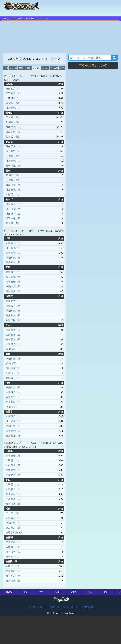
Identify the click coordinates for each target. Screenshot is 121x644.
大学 (41, 592)
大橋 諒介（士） (14, 243)
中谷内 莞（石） (14, 258)
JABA (73, 592)
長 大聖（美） (13, 117)
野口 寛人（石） (14, 93)
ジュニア (57, 592)
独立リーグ (17, 18)
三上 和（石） (13, 513)
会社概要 (50, 607)
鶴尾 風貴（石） (14, 291)
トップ (6, 68)
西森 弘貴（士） (14, 88)
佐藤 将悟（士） (14, 301)
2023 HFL (30, 18)
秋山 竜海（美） (14, 528)
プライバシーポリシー (69, 607)
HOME (9, 592)
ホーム (5, 18)
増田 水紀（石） (14, 166)
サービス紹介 (35, 607)
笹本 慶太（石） (14, 339)
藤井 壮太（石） (14, 262)
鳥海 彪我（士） (14, 277)
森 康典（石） (13, 103)
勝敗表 (29, 68)
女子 (106, 592)
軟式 (90, 592)
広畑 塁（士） (13, 460)
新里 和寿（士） (14, 556)
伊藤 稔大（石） (14, 204)
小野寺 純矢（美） (15, 532)
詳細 (61, 84)
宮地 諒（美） (13, 137)
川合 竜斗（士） (14, 214)
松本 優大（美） (14, 465)
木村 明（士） (13, 194)
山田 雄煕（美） (14, 132)
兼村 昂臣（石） (14, 320)
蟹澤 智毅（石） (14, 253)
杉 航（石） (12, 349)
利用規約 (88, 607)
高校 (25, 592)
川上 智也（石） (14, 108)
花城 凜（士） (13, 373)
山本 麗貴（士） (14, 209)
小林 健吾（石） (14, 98)
